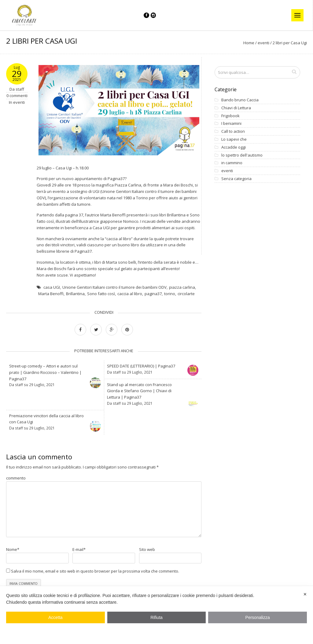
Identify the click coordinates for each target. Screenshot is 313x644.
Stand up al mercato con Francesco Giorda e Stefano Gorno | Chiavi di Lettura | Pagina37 (139, 395)
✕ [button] (305, 594)
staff (20, 93)
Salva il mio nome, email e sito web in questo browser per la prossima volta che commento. (95, 575)
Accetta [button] (55, 617)
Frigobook (227, 119)
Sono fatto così (101, 298)
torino (170, 298)
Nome (13, 553)
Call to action (230, 135)
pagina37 (153, 298)
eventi (263, 47)
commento (16, 482)
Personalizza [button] (258, 617)
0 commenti (17, 99)
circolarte (186, 298)
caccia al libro (130, 298)
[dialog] (156, 615)
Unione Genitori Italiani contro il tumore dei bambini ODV (114, 291)
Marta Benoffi (51, 298)
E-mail (79, 553)
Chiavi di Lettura (233, 112)
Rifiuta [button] (156, 617)
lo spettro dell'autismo (239, 159)
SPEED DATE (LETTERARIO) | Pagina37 (141, 370)
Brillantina (75, 298)
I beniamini (228, 127)
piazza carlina (182, 291)
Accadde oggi (230, 151)
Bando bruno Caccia (237, 104)
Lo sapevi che (231, 143)
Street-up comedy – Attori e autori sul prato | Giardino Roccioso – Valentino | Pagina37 (45, 376)
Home (249, 47)
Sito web (147, 553)
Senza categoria (233, 183)
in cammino (228, 167)
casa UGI (52, 291)
